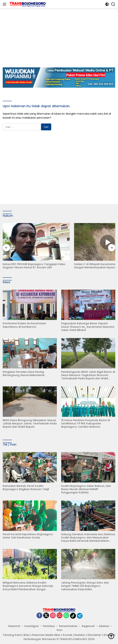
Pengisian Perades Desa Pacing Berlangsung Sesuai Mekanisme (24, 369)
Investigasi (31, 622)
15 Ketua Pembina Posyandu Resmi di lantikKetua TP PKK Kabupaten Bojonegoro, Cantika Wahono (86, 419)
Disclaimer (94, 631)
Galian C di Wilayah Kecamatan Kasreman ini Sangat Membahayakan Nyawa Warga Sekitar (86, 260)
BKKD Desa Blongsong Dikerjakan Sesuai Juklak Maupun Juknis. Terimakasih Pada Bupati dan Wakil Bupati (30, 419)
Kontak (68, 631)
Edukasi (104, 622)
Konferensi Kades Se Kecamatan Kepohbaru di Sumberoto (24, 321)
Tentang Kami (12, 631)
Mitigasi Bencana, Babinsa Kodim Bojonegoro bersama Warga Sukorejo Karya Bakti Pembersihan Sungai (28, 582)
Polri (59, 626)
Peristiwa (49, 622)
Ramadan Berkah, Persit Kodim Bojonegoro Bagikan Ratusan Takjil (26, 483)
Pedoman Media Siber (46, 631)
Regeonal (88, 622)
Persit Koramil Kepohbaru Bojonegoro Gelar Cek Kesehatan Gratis (28, 532)
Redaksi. (80, 631)
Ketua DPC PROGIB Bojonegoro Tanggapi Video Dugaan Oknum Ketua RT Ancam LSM (28, 260)
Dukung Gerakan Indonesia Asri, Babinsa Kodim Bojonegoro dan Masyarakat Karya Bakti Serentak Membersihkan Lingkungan (88, 533)
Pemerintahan (68, 622)
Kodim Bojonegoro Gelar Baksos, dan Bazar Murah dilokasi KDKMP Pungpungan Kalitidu (86, 485)
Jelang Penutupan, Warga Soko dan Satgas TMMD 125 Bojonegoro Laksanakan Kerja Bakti (85, 582)
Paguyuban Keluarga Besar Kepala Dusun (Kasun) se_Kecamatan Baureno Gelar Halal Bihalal (88, 322)
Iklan (27, 631)
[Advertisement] (60, 34)
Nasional (14, 622)
